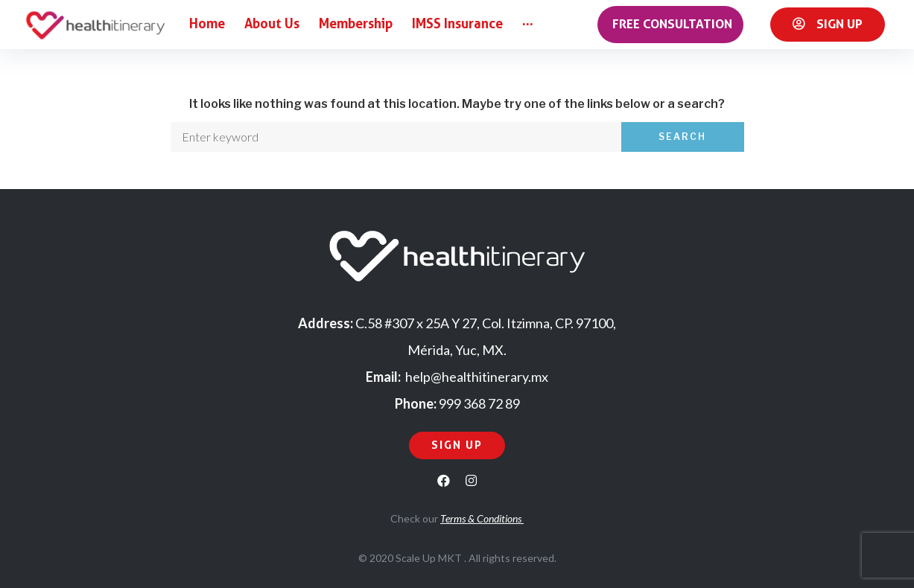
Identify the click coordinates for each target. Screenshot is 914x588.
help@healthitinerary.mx (477, 377)
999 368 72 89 (479, 403)
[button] (670, 25)
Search (682, 137)
